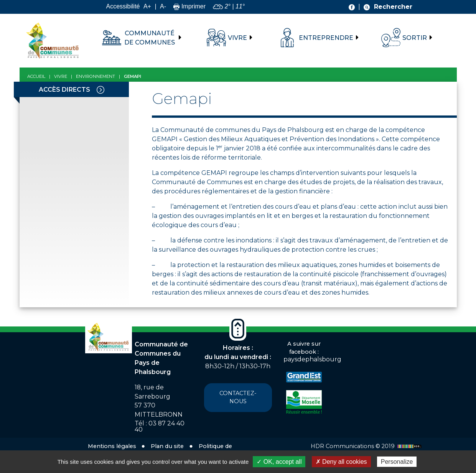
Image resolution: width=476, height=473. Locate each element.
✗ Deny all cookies (341, 462)
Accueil (36, 76)
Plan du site (167, 446)
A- (163, 6)
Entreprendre (326, 38)
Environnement (96, 76)
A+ (147, 6)
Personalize (397, 462)
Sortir (415, 38)
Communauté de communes (150, 38)
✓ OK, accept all (279, 462)
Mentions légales (112, 446)
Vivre (237, 38)
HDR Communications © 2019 (367, 446)
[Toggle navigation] (100, 89)
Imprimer (189, 6)
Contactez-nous (238, 397)
